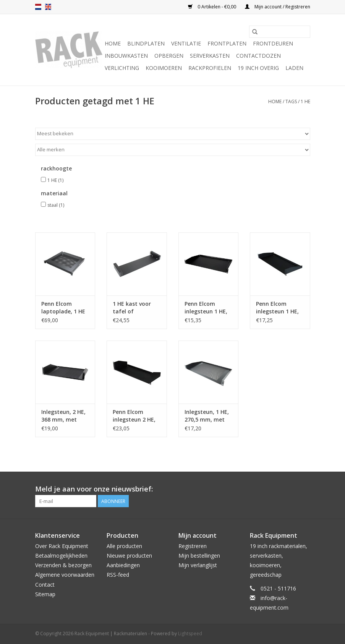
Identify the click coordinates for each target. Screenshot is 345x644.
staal (56, 205)
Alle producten (124, 546)
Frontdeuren (273, 43)
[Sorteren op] (173, 134)
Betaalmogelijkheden (61, 556)
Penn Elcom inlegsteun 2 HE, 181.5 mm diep (134, 416)
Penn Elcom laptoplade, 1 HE (63, 307)
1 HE (305, 101)
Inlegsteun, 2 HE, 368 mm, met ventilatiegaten (63, 416)
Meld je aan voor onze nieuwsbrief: (94, 489)
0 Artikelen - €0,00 (213, 7)
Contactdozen (258, 56)
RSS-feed (118, 575)
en (48, 7)
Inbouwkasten (126, 56)
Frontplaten (227, 43)
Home (113, 43)
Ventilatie (186, 43)
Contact (45, 585)
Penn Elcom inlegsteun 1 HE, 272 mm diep (206, 308)
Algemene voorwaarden (65, 575)
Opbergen (169, 56)
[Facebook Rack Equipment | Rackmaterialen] (304, 489)
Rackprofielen (210, 68)
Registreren (193, 546)
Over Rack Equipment (62, 546)
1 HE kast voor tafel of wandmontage (132, 308)
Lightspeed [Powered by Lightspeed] (190, 633)
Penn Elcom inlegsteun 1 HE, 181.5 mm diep (277, 308)
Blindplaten (146, 43)
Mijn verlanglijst (198, 565)
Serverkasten (210, 56)
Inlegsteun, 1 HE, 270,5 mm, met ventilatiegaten (207, 416)
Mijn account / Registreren (278, 7)
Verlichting (122, 68)
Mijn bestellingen (199, 556)
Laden (294, 68)
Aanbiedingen (123, 565)
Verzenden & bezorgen (63, 565)
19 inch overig (258, 68)
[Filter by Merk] (173, 150)
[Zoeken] (280, 32)
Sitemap (45, 594)
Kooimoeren (164, 68)
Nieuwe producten (129, 556)
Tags (291, 101)
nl (38, 7)
